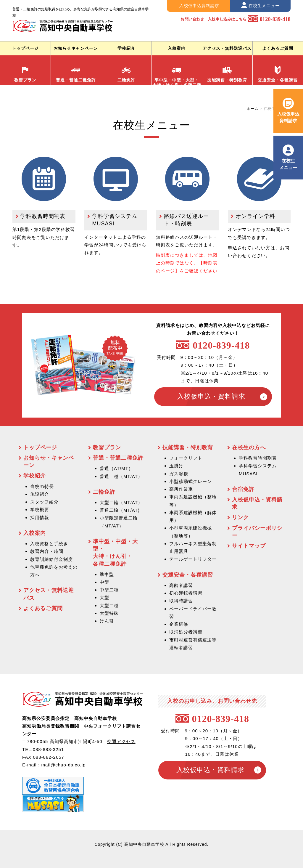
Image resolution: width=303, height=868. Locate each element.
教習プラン (25, 74)
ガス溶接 (179, 474)
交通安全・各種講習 (278, 74)
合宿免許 (243, 489)
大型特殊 (109, 613)
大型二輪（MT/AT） (121, 502)
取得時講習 (181, 601)
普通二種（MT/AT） (121, 476)
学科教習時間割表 (43, 216)
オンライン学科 (256, 216)
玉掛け (176, 466)
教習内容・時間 (47, 551)
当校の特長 (42, 486)
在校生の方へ (249, 447)
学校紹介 (126, 48)
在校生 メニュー (288, 164)
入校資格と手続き (49, 544)
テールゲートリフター (193, 559)
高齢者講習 (181, 585)
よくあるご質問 (278, 48)
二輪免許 (126, 74)
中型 (104, 582)
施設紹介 (40, 494)
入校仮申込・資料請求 (211, 396)
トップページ (25, 48)
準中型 (107, 574)
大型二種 (109, 605)
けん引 (107, 621)
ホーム (253, 109)
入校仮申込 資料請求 (288, 117)
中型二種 (109, 590)
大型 (104, 597)
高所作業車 (181, 489)
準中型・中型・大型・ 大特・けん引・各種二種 (177, 75)
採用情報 (40, 518)
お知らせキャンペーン (76, 48)
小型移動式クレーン (191, 481)
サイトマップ (249, 546)
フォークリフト (186, 458)
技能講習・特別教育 (227, 74)
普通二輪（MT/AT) (120, 510)
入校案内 (177, 48)
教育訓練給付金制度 (51, 559)
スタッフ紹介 (44, 502)
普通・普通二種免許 (76, 74)
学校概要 (40, 510)
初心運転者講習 (186, 593)
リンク (240, 517)
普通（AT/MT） (116, 468)
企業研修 (179, 624)
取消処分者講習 (186, 632)
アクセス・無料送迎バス (227, 48)
